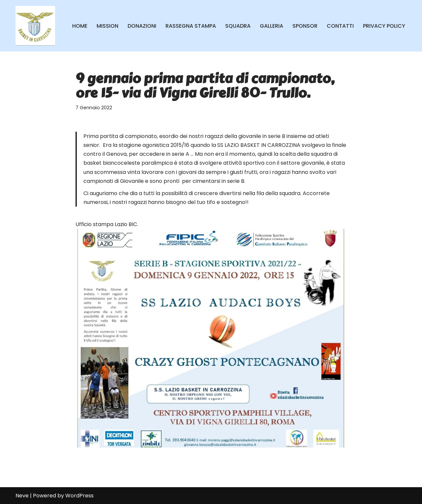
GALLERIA (271, 26)
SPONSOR (305, 26)
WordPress (79, 496)
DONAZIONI (142, 26)
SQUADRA (238, 26)
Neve (22, 496)
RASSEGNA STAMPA (191, 26)
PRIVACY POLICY (384, 26)
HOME (80, 26)
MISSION (107, 26)
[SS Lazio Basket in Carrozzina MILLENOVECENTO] (35, 26)
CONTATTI (340, 26)
